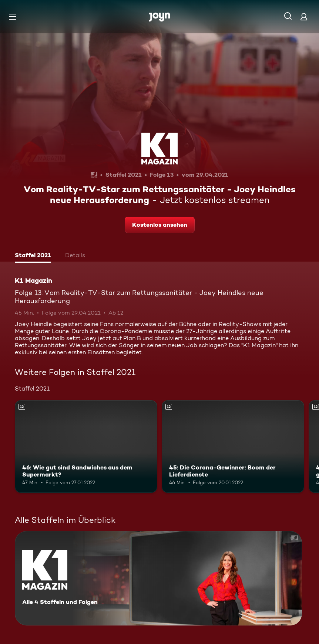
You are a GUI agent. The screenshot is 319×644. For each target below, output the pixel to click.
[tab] (33, 256)
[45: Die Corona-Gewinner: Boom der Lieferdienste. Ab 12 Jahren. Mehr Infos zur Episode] (233, 447)
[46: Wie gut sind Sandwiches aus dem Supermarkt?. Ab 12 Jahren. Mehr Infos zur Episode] (86, 447)
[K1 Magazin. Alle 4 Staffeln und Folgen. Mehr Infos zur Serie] (158, 578)
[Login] (304, 16)
